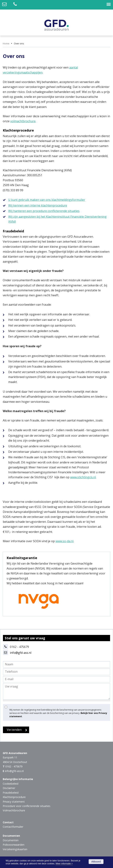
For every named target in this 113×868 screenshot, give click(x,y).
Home (6, 43)
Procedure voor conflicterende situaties (27, 806)
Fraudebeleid (11, 793)
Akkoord (96, 862)
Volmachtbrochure (14, 810)
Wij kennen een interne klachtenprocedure (38, 205)
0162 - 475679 (14, 766)
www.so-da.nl (64, 541)
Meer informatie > (64, 864)
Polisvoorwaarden (14, 845)
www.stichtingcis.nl (83, 477)
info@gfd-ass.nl (21, 653)
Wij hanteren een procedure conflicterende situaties (44, 211)
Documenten (11, 840)
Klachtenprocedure (14, 797)
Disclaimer (9, 788)
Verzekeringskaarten (15, 849)
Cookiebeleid (11, 784)
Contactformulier (13, 827)
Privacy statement (14, 802)
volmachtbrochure (23, 121)
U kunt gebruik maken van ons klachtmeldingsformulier (47, 200)
